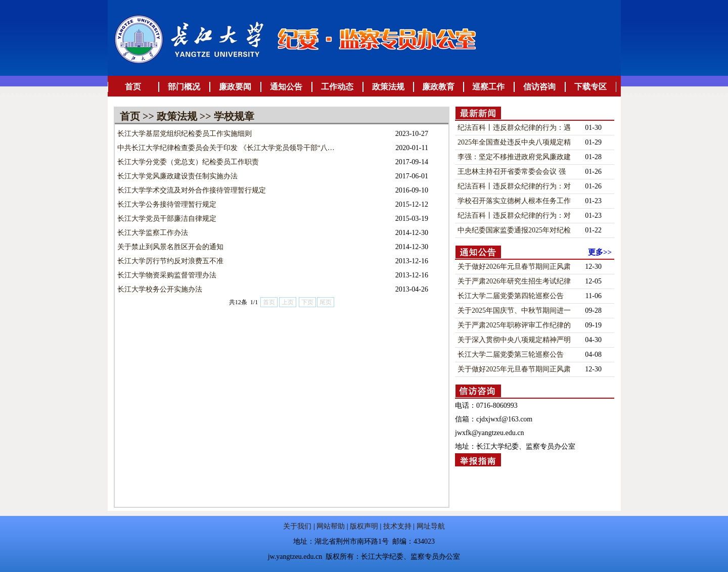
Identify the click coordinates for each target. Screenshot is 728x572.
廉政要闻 (235, 87)
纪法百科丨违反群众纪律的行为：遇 (514, 128)
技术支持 (397, 526)
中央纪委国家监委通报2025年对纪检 (514, 230)
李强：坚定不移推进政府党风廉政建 (514, 157)
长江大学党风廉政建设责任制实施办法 (177, 176)
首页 (133, 87)
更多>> (600, 252)
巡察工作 (488, 87)
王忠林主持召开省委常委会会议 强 (512, 172)
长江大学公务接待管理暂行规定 (167, 204)
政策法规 (388, 87)
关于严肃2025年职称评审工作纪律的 (514, 325)
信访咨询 (539, 87)
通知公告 (286, 87)
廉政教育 (438, 87)
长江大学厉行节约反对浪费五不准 (170, 261)
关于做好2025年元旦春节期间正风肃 (514, 369)
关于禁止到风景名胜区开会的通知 (170, 247)
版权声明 (364, 526)
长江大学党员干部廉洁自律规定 (167, 219)
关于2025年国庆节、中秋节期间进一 (514, 311)
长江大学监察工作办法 (153, 233)
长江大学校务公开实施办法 (160, 289)
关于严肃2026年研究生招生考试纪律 (514, 281)
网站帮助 (331, 526)
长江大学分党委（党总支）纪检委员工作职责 (188, 162)
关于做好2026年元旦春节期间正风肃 (514, 267)
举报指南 (478, 461)
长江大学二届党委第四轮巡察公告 (511, 296)
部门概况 (184, 87)
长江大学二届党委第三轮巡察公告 (511, 354)
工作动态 (337, 87)
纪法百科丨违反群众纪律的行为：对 (514, 186)
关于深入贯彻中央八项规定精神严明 (514, 340)
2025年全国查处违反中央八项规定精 (514, 142)
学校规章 (234, 116)
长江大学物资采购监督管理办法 (167, 275)
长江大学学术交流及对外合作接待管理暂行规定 (192, 190)
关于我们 (297, 526)
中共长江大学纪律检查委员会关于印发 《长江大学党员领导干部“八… (226, 148)
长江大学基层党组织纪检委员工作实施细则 (185, 134)
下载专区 (590, 87)
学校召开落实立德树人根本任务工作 (514, 201)
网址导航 (431, 526)
